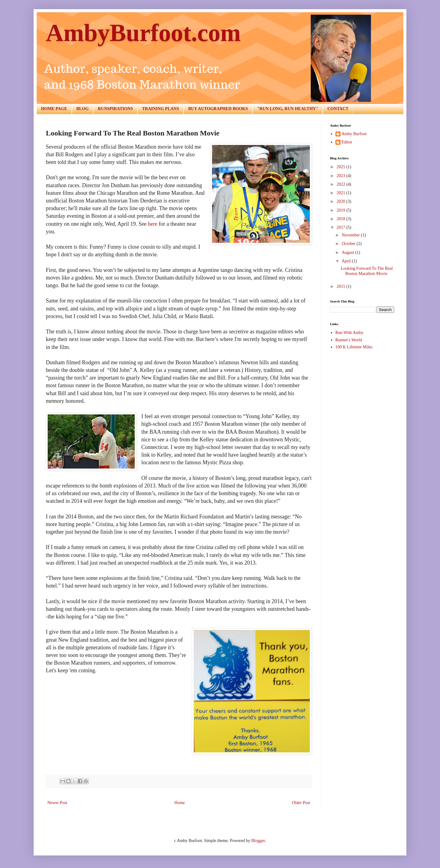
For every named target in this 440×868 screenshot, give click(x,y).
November (351, 235)
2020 (342, 201)
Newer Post (57, 803)
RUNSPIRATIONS (115, 109)
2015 (342, 286)
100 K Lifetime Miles (354, 347)
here (153, 224)
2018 (342, 219)
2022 (342, 184)
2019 (342, 210)
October (349, 244)
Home (180, 803)
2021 (342, 193)
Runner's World (349, 340)
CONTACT (338, 109)
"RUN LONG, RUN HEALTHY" (288, 109)
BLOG (82, 109)
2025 (342, 167)
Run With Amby (350, 333)
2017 (342, 227)
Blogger (258, 841)
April (347, 261)
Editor (347, 142)
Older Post (301, 803)
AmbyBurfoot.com (143, 33)
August (348, 252)
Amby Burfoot (354, 134)
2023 (342, 176)
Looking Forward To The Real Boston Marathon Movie (367, 271)
